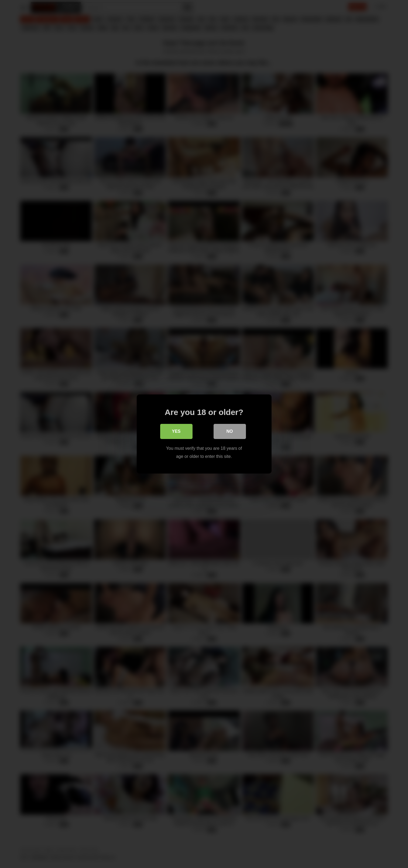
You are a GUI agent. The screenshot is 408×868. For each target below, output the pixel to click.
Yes (176, 431)
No (230, 431)
